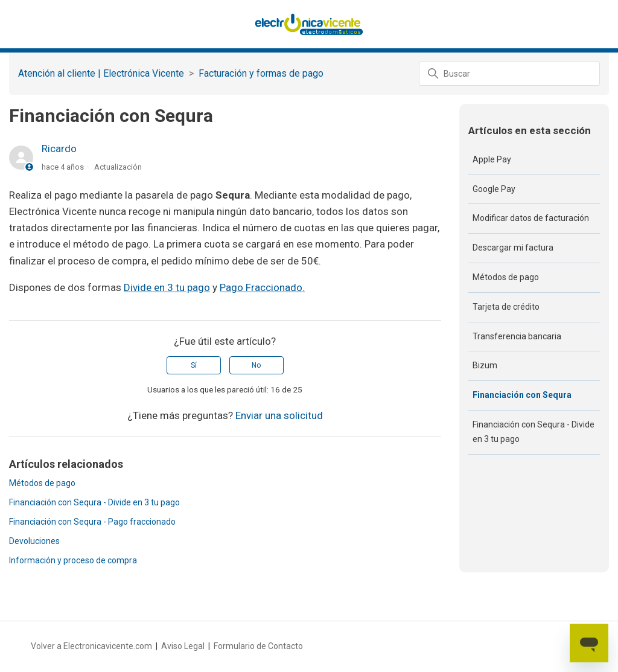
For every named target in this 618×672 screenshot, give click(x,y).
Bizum (485, 365)
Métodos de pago (42, 483)
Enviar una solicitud (279, 415)
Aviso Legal (183, 646)
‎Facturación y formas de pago (261, 73)
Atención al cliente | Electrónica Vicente (101, 73)
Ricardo (59, 149)
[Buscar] (509, 74)
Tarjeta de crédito (506, 307)
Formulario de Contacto (258, 646)
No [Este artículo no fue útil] (256, 365)
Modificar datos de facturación (531, 218)
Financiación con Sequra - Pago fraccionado (92, 522)
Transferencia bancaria (517, 336)
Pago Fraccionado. (262, 287)
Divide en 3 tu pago (167, 287)
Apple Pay (492, 159)
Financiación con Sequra (522, 395)
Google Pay (494, 189)
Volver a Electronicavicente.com (91, 646)
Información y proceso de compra (73, 560)
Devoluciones (34, 541)
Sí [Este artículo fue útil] (194, 365)
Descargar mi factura (513, 248)
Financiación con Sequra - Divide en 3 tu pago (94, 502)
